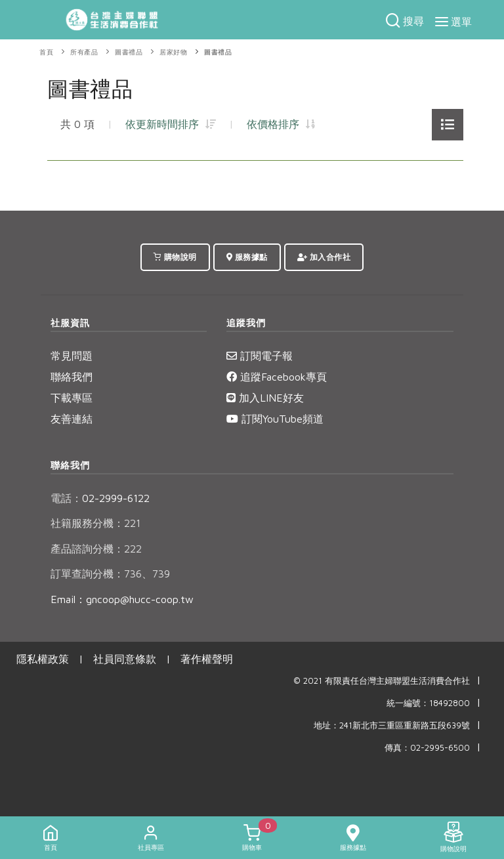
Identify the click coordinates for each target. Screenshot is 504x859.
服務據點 (247, 257)
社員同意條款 (125, 659)
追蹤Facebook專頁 (277, 377)
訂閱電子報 (260, 356)
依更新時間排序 (171, 124)
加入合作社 (324, 257)
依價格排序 (281, 124)
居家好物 (173, 52)
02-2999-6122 (100, 498)
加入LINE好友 (265, 398)
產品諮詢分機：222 (96, 549)
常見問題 (72, 356)
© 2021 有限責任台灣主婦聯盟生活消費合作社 (382, 681)
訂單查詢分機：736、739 (110, 574)
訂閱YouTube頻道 (275, 419)
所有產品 (84, 52)
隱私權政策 (43, 659)
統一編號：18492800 (428, 703)
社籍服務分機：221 (95, 523)
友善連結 (72, 419)
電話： (66, 498)
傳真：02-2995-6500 (427, 748)
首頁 (46, 52)
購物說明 (175, 257)
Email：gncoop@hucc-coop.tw (122, 599)
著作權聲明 (207, 659)
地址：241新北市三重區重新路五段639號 (392, 725)
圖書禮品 (129, 52)
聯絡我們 (72, 377)
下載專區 (72, 398)
